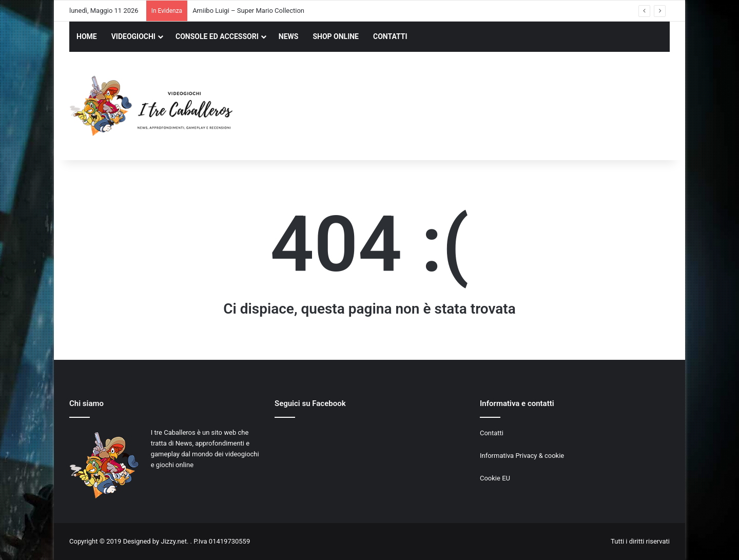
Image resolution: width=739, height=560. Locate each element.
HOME (87, 36)
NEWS (289, 36)
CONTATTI (390, 36)
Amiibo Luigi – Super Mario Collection (248, 11)
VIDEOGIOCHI (133, 36)
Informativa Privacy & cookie (522, 456)
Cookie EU (495, 478)
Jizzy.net (173, 541)
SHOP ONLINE (336, 36)
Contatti (492, 433)
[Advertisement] (472, 107)
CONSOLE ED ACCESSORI (217, 36)
